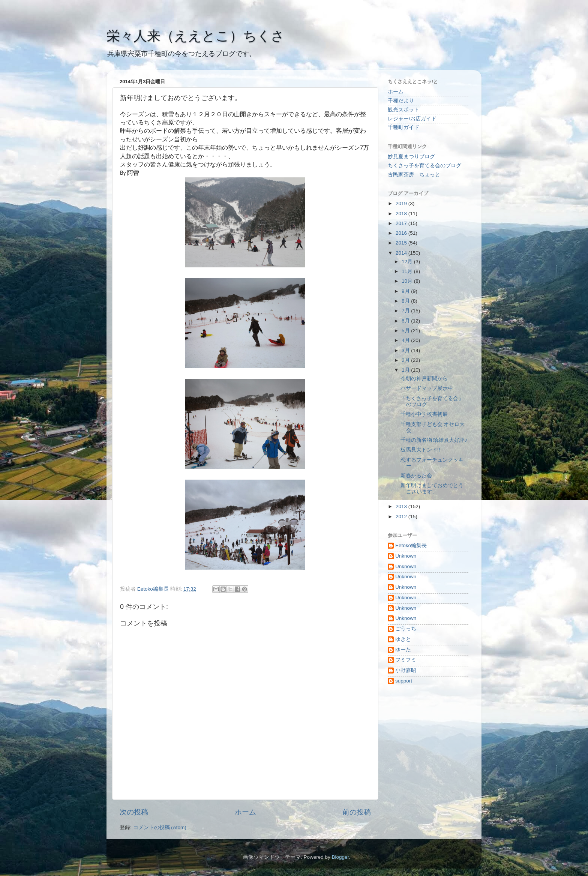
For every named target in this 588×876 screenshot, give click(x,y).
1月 (406, 370)
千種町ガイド (403, 127)
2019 (402, 203)
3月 (406, 350)
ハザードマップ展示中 (427, 388)
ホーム (245, 812)
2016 (402, 233)
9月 (406, 291)
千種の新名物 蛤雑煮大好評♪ (434, 440)
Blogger (340, 857)
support (404, 681)
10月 (408, 281)
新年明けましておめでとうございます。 (432, 488)
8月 (406, 301)
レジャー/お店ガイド (412, 119)
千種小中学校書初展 (424, 414)
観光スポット (403, 110)
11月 (408, 271)
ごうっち (406, 629)
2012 (402, 517)
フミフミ (406, 660)
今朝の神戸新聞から (424, 379)
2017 (402, 223)
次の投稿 (134, 812)
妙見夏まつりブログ (411, 157)
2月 (406, 360)
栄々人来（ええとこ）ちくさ (196, 36)
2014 (402, 253)
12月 (408, 262)
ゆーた (403, 650)
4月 (406, 340)
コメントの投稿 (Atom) (160, 827)
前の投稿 (357, 812)
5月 (406, 331)
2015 (402, 243)
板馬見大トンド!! (420, 450)
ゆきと (403, 639)
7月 (406, 311)
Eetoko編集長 (411, 545)
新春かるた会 (416, 476)
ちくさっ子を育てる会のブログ (424, 166)
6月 (406, 321)
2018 (402, 214)
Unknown (406, 556)
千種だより (401, 101)
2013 (402, 506)
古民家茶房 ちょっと (414, 175)
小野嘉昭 (406, 670)
